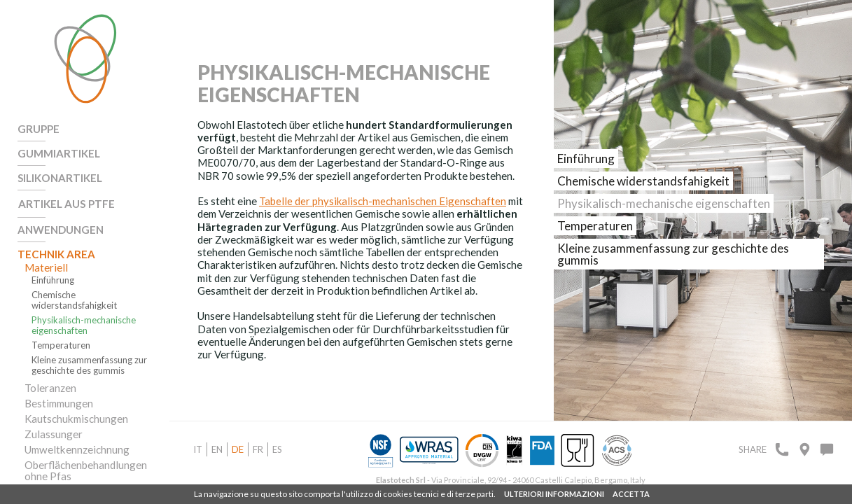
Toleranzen (50, 385)
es (277, 449)
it (198, 449)
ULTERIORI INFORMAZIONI (554, 494)
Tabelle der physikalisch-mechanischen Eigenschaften (383, 202)
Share (753, 449)
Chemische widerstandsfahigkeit (74, 297)
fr (258, 449)
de (238, 449)
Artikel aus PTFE (65, 202)
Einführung (53, 278)
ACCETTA (631, 494)
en (217, 449)
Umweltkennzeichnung (76, 447)
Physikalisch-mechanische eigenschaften (84, 323)
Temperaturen (61, 343)
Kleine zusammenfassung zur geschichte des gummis (89, 363)
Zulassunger (54, 431)
